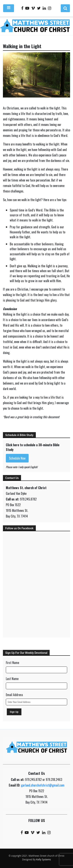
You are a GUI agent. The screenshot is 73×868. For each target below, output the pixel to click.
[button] (65, 8)
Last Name (12, 679)
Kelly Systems (44, 859)
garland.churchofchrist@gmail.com (43, 785)
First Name (12, 663)
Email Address (14, 695)
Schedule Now (17, 458)
